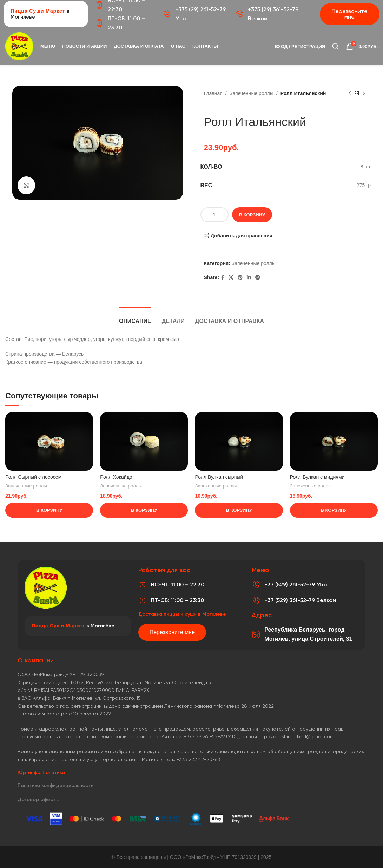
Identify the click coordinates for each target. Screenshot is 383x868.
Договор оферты (39, 799)
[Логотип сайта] (19, 46)
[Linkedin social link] (249, 278)
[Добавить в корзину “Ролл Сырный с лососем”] (49, 510)
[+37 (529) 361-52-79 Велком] (256, 600)
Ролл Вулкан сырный (219, 477)
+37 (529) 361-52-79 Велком (300, 600)
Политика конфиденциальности (56, 785)
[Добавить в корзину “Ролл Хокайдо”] (144, 510)
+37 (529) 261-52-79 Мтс (296, 584)
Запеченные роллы (252, 93)
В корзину (252, 215)
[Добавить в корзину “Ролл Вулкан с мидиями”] (334, 510)
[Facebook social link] (223, 278)
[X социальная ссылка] (231, 278)
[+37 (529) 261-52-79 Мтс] (256, 585)
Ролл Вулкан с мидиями (317, 477)
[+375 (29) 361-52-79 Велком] (239, 14)
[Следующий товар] (364, 94)
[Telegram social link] (258, 278)
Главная (213, 93)
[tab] (135, 318)
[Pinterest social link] (240, 278)
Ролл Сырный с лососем (33, 477)
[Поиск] (336, 46)
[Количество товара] (214, 215)
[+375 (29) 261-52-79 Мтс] (167, 14)
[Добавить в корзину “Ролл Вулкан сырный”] (239, 510)
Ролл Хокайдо (116, 477)
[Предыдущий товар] (350, 94)
